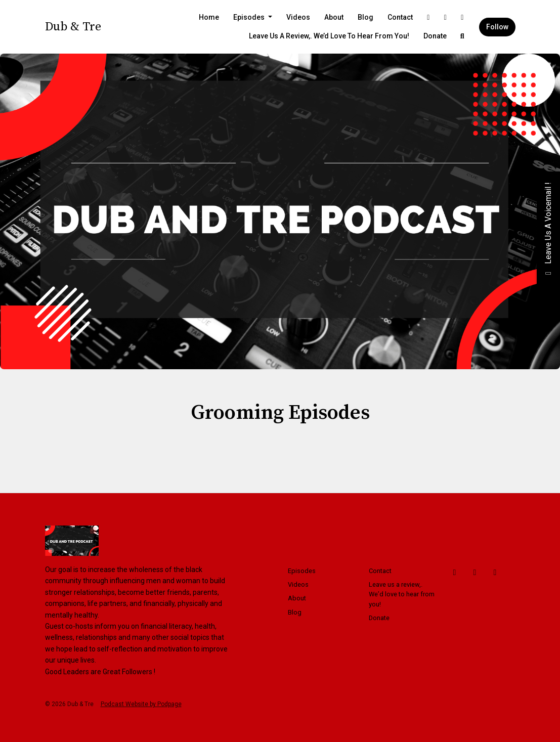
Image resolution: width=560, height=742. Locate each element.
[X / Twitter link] (446, 17)
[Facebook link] (428, 17)
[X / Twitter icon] (475, 573)
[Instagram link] (462, 17)
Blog (365, 17)
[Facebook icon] (455, 573)
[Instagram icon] (495, 573)
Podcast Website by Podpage (141, 704)
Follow (497, 27)
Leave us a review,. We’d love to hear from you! (329, 36)
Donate (435, 36)
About (334, 17)
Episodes (250, 17)
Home (209, 17)
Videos (298, 17)
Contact (400, 17)
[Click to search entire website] (462, 36)
